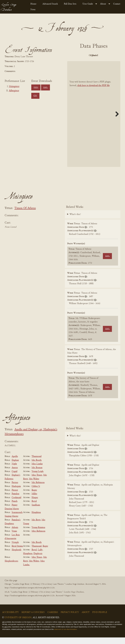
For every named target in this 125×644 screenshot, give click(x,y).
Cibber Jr (36, 493)
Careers (53, 619)
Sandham (36, 512)
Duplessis (38, 560)
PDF (77, 55)
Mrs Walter (34, 485)
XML (45, 88)
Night (14, 471)
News (33, 10)
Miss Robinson (38, 538)
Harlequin (16, 493)
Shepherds (17, 556)
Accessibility (10, 619)
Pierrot (15, 497)
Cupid (14, 478)
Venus (14, 538)
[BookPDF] (94, 121)
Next (116, 121)
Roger (34, 497)
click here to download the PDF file (93, 92)
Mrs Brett (36, 527)
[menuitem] (34, 4)
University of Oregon (18, 624)
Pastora (15, 489)
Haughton (36, 519)
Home (33, 4)
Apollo (15, 463)
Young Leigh (38, 478)
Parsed (93, 62)
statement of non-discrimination (65, 636)
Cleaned (109, 55)
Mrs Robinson (38, 489)
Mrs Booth (37, 467)
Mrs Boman (37, 474)
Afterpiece (14, 91)
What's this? (75, 221)
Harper (35, 504)
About (103, 4)
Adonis (15, 534)
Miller (34, 500)
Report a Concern (33, 619)
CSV (35, 96)
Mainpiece (14, 87)
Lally (40, 556)
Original (93, 55)
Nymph (15, 549)
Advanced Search (50, 4)
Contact (117, 4)
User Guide (88, 4)
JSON (36, 88)
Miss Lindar (37, 471)
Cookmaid (16, 504)
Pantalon (15, 500)
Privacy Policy (70, 619)
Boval (34, 508)
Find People (100, 619)
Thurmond (37, 463)
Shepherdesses (11, 568)
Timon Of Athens (25, 215)
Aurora (15, 474)
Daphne (15, 467)
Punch (15, 508)
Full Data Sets (70, 4)
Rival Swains (17, 553)
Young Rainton (38, 534)
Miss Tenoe (37, 482)
